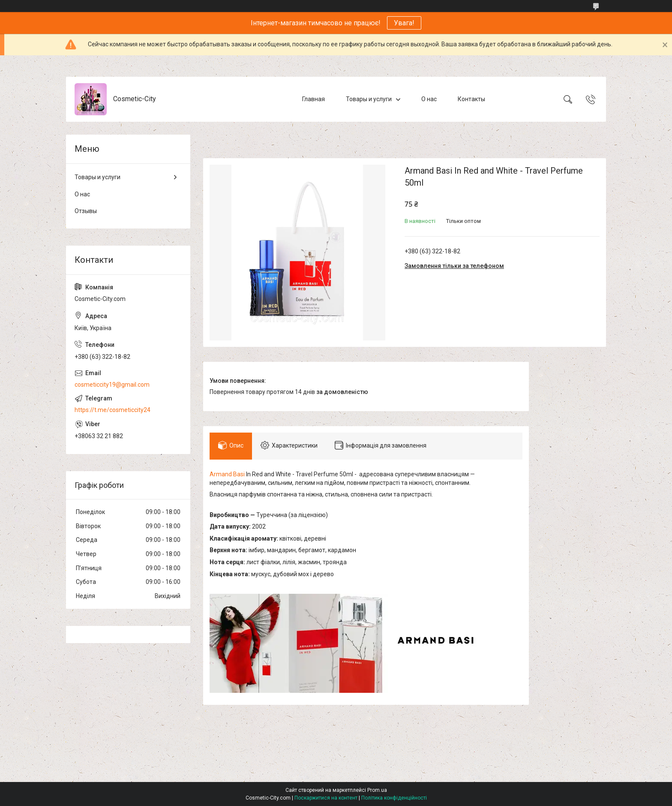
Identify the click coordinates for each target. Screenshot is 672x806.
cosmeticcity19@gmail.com (112, 385)
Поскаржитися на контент (326, 798)
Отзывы (86, 211)
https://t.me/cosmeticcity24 (112, 410)
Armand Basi (227, 474)
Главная (313, 99)
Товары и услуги (369, 99)
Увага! (404, 23)
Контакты (471, 99)
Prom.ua (377, 790)
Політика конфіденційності (394, 798)
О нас (429, 99)
